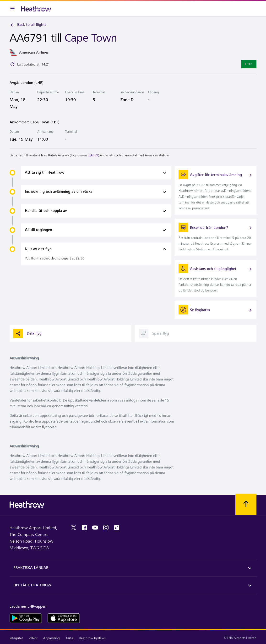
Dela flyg (27, 334)
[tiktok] (117, 528)
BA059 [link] (93, 155)
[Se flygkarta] (216, 310)
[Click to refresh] (12, 64)
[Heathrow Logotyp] (36, 9)
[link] (216, 190)
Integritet (16, 638)
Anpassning (52, 638)
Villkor (33, 638)
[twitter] (74, 528)
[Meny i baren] (12, 9)
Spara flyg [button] (154, 334)
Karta (69, 638)
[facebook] (84, 528)
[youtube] (95, 528)
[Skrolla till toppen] (246, 504)
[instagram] (106, 528)
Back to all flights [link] (28, 25)
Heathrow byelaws (92, 638)
